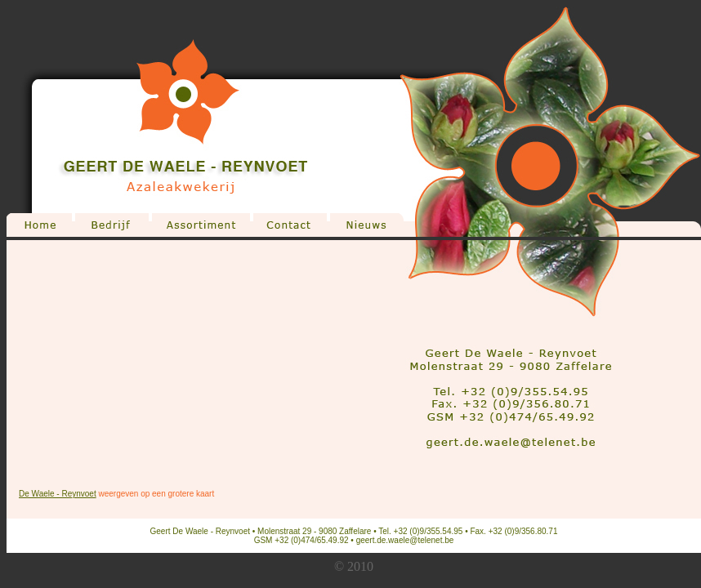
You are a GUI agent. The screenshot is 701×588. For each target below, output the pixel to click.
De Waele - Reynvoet (58, 494)
